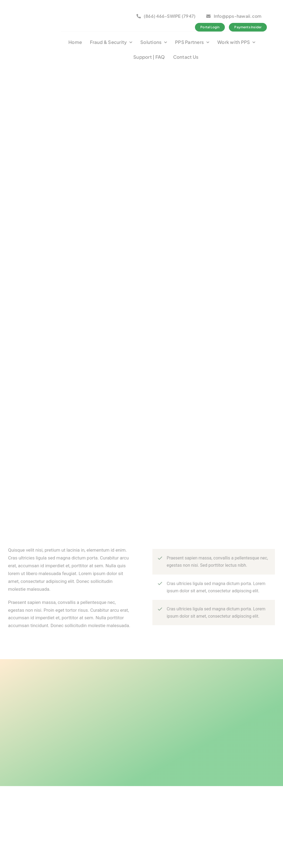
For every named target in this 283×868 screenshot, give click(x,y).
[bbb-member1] (87, 11)
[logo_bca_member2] (118, 11)
